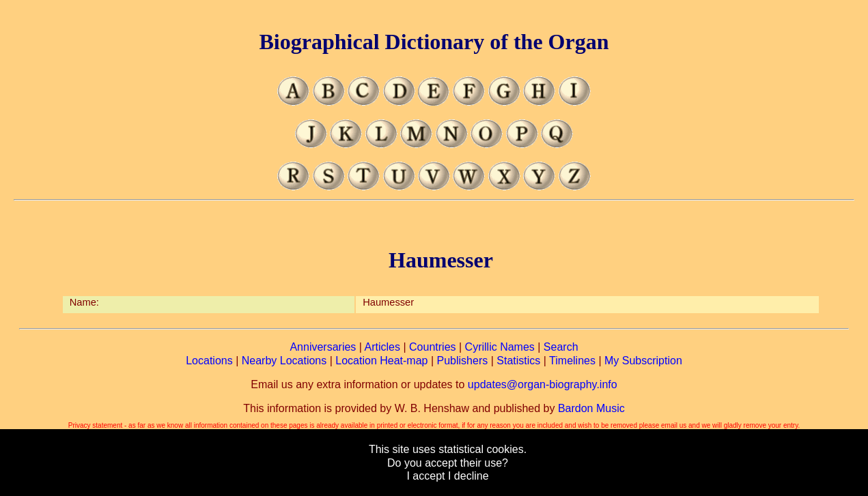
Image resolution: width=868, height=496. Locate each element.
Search (561, 347)
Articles (382, 347)
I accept (425, 476)
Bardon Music (591, 408)
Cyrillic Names (500, 347)
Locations (209, 361)
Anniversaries (323, 347)
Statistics (518, 361)
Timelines (572, 361)
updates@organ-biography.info (543, 384)
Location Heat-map (381, 361)
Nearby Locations (284, 361)
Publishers (463, 361)
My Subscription (643, 361)
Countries (432, 347)
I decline (468, 476)
